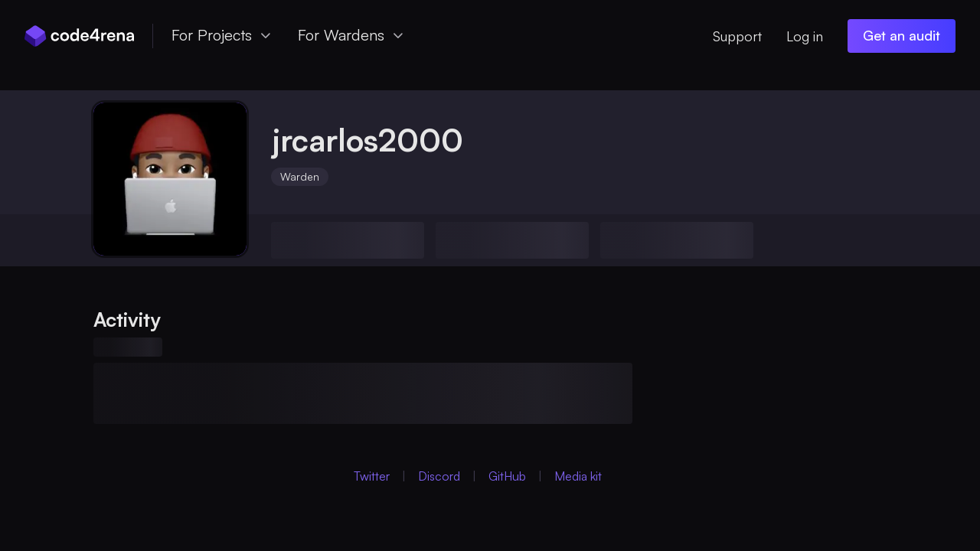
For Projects (222, 35)
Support (737, 36)
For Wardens (352, 35)
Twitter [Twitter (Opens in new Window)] (372, 476)
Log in (805, 36)
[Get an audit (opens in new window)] (902, 36)
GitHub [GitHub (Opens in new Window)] (507, 476)
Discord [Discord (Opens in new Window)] (439, 476)
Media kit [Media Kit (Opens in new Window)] (578, 476)
